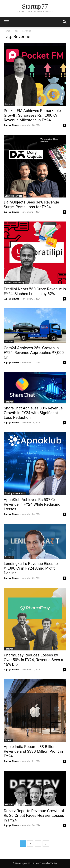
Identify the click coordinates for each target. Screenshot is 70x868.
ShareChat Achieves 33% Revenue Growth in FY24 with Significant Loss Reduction (33, 413)
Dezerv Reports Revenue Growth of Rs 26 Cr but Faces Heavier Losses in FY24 (34, 815)
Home (7, 31)
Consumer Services (13, 196)
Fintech (8, 740)
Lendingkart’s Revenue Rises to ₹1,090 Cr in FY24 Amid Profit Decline (31, 568)
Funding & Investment (15, 493)
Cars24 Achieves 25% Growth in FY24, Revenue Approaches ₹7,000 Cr (34, 353)
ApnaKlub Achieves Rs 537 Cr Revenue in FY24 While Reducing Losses (32, 504)
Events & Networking (14, 283)
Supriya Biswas (11, 125)
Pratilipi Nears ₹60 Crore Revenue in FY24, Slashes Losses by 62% (35, 291)
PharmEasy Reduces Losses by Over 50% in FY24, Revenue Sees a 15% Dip (33, 660)
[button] (6, 22)
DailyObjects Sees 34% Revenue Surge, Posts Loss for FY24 (31, 205)
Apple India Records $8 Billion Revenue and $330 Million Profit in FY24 (33, 751)
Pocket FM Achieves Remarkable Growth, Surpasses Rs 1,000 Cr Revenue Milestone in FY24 (32, 115)
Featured (9, 104)
